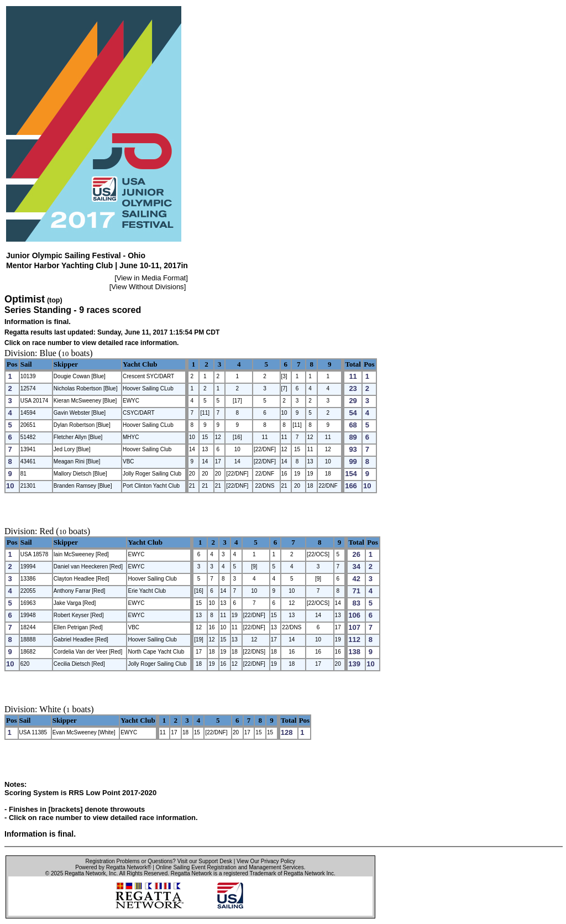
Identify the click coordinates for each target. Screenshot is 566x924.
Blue (48, 353)
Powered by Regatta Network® (113, 867)
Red (47, 531)
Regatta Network (85, 873)
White (50, 709)
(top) (55, 300)
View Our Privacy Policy (266, 861)
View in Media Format (151, 278)
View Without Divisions (147, 287)
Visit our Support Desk (205, 861)
